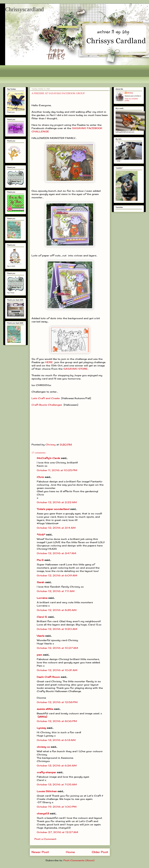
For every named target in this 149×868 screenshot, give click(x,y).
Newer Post (40, 852)
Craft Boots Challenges (47, 405)
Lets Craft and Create (46, 398)
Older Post (100, 852)
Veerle (41, 636)
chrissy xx (43, 747)
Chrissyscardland (24, 9)
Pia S (40, 560)
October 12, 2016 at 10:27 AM (57, 648)
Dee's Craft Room (48, 677)
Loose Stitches (47, 791)
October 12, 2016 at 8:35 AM (57, 610)
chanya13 (43, 813)
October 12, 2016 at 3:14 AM (56, 528)
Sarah (41, 582)
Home (70, 852)
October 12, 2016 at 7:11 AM (56, 591)
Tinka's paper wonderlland (53, 509)
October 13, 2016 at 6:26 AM (57, 766)
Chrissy (130, 93)
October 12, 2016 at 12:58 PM (57, 702)
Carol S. (42, 617)
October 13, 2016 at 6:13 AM (56, 740)
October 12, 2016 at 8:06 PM (57, 721)
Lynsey (41, 728)
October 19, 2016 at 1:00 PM (57, 807)
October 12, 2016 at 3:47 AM (56, 553)
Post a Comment (45, 839)
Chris (40, 477)
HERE (49, 362)
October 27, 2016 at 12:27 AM (57, 832)
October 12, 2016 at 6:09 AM (57, 575)
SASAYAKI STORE (75, 369)
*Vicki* (41, 535)
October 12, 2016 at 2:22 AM (57, 502)
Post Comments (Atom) (79, 860)
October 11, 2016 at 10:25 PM (57, 470)
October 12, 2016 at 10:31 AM (57, 670)
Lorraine (42, 598)
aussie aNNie (45, 709)
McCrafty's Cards (48, 458)
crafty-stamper (46, 772)
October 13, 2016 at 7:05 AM (57, 784)
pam (39, 655)
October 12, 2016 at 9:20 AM (57, 629)
